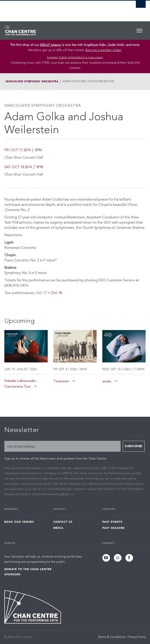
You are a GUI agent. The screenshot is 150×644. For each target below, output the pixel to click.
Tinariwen (61, 381)
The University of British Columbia (54, 9)
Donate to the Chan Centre (28, 569)
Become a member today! (104, 50)
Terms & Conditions (112, 637)
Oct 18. (57, 293)
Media (58, 528)
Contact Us (63, 522)
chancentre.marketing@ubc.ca (53, 494)
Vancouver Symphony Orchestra (32, 81)
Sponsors (13, 574)
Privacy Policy (137, 637)
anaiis (107, 381)
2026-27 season (51, 45)
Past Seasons (114, 528)
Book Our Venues (19, 522)
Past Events (112, 522)
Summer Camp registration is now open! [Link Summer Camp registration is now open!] (75, 58)
